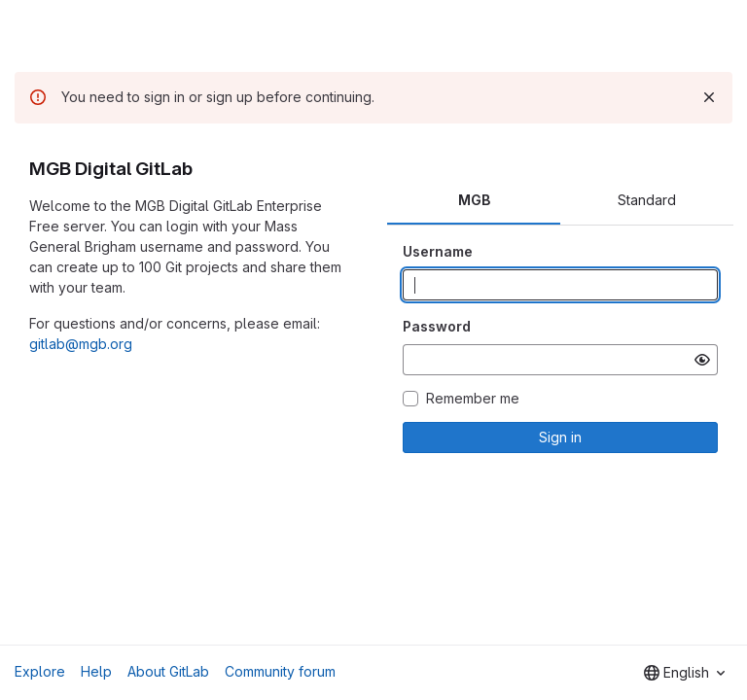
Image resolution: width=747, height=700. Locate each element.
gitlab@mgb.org (81, 344)
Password (437, 326)
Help (96, 671)
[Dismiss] (709, 97)
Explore (40, 671)
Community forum (280, 671)
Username (438, 251)
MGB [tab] (474, 200)
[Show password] (702, 360)
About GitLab (168, 671)
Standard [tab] (647, 200)
